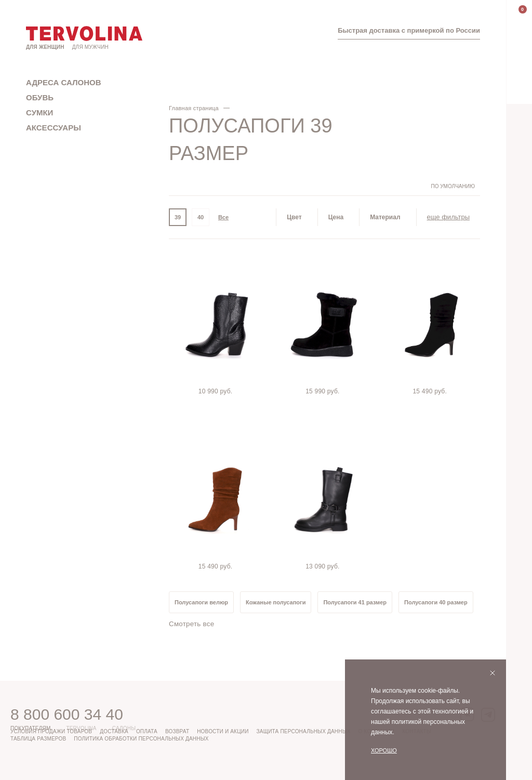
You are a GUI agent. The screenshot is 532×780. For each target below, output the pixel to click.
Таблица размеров (38, 739)
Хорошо (384, 750)
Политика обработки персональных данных (141, 739)
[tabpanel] (217, 325)
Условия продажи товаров (51, 731)
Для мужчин (90, 47)
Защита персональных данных (304, 731)
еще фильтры (448, 217)
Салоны (124, 728)
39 (178, 217)
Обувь (40, 97)
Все (223, 217)
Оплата (147, 731)
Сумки (39, 113)
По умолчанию (453, 186)
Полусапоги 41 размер (355, 602)
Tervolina (81, 728)
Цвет (294, 217)
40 (201, 217)
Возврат (177, 731)
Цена (336, 217)
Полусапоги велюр (201, 602)
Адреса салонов (64, 82)
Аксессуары (54, 128)
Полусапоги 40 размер (436, 602)
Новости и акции (223, 731)
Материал (385, 217)
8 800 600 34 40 (67, 714)
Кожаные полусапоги (276, 602)
